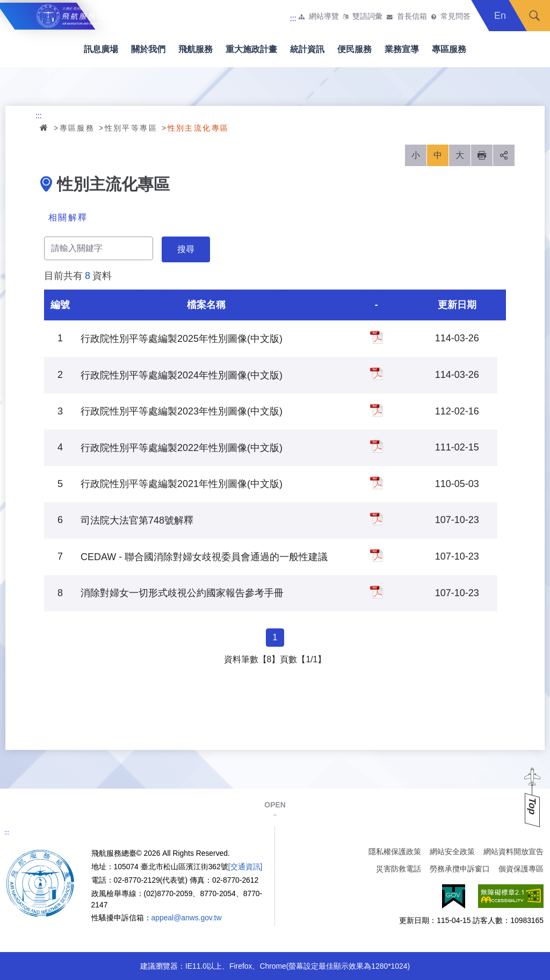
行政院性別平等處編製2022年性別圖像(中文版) (377, 446)
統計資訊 (307, 49)
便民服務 (354, 49)
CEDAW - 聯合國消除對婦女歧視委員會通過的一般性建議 (377, 555)
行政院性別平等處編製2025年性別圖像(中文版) (377, 337)
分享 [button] (504, 155)
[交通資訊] (245, 867)
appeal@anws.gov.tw (187, 918)
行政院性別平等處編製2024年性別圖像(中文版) (377, 374)
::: (293, 18)
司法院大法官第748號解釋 (377, 519)
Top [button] (532, 806)
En (500, 16)
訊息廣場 (101, 49)
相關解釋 (68, 217)
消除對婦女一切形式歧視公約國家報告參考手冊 (377, 592)
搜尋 (534, 16)
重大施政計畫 (251, 49)
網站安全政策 (452, 852)
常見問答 (455, 17)
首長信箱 (412, 17)
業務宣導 (402, 49)
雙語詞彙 (367, 17)
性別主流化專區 (198, 128)
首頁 (45, 127)
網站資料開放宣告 (513, 852)
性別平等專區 (131, 128)
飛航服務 (196, 49)
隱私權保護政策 (395, 852)
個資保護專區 (521, 869)
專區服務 (449, 49)
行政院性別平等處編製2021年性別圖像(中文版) (377, 483)
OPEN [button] (275, 805)
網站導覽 (324, 17)
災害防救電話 (399, 869)
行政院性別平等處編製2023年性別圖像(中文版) (377, 410)
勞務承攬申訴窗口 (460, 869)
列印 (482, 155)
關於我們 (148, 49)
